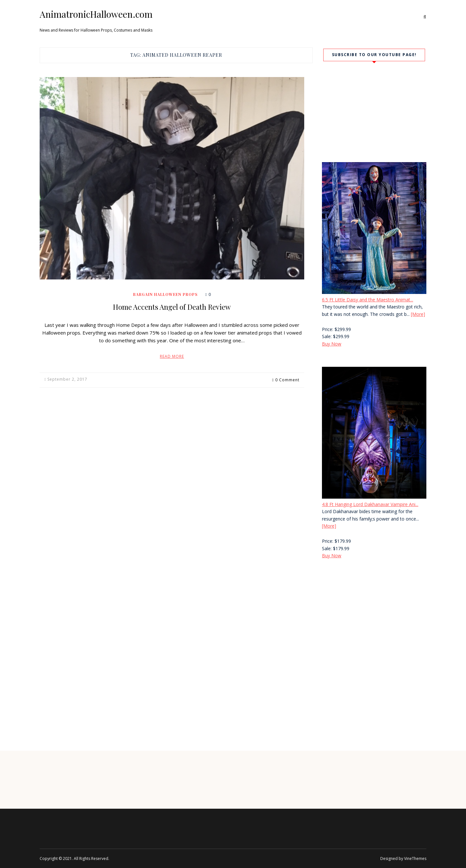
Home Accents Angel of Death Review (172, 307)
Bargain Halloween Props (165, 294)
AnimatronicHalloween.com (96, 14)
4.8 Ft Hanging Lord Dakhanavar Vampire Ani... (370, 504)
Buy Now (332, 344)
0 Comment (287, 379)
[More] (418, 314)
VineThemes (415, 858)
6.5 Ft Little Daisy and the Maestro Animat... (368, 300)
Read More (172, 356)
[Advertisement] (374, 619)
